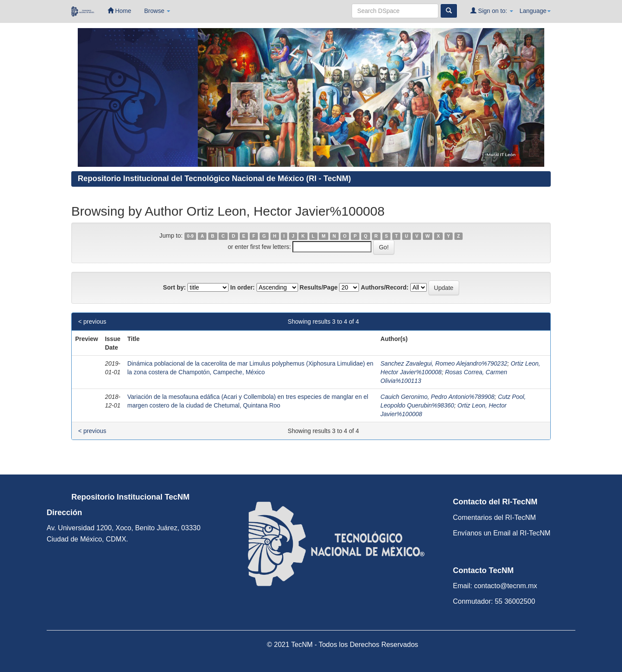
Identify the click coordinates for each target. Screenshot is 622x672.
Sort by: (174, 287)
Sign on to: (492, 11)
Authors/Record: (384, 287)
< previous (92, 322)
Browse (157, 11)
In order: (243, 287)
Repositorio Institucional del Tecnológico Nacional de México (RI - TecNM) (214, 178)
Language (535, 11)
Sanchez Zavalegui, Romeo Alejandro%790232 (444, 363)
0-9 (190, 236)
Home (119, 11)
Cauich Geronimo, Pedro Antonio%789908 (438, 397)
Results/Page (319, 287)
